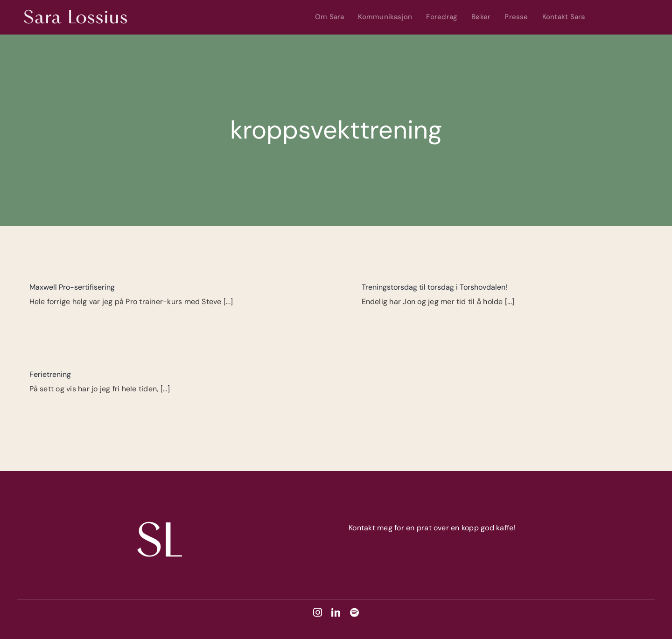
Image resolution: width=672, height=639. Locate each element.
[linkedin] (336, 612)
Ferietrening (50, 374)
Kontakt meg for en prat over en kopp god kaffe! (432, 528)
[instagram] (318, 612)
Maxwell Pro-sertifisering (72, 287)
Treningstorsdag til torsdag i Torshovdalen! (434, 287)
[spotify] (354, 612)
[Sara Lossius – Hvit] (76, 7)
